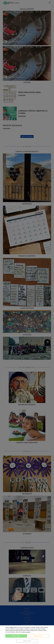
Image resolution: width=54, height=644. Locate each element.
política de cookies (26, 632)
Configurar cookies (38, 636)
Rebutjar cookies (27, 641)
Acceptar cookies (16, 636)
